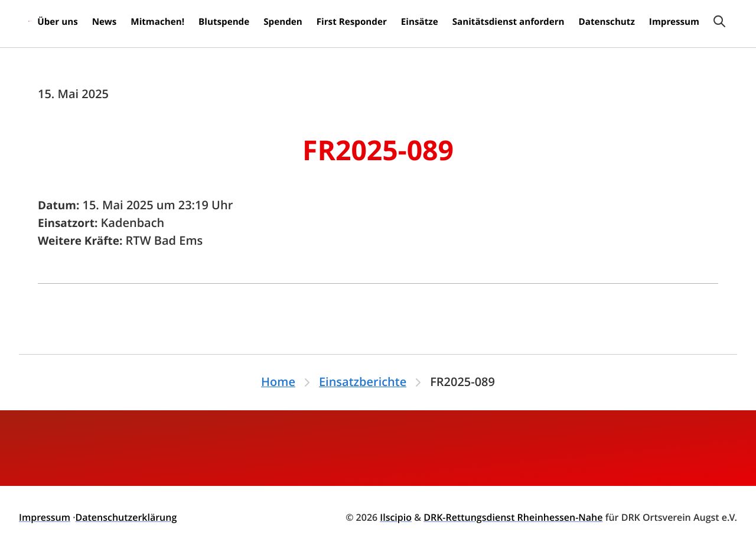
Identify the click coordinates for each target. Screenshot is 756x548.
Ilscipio (396, 517)
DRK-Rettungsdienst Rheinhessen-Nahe (513, 517)
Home (278, 382)
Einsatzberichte (363, 382)
